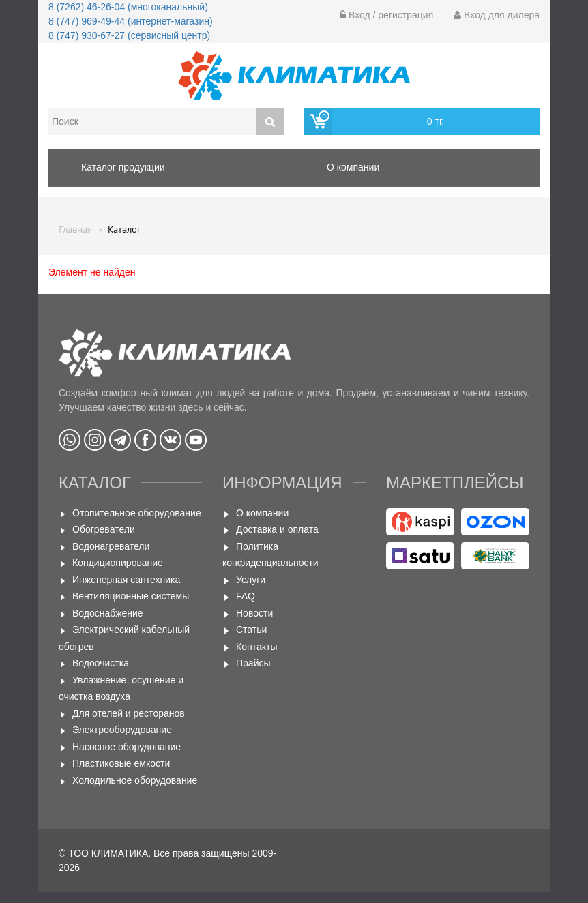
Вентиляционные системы (131, 596)
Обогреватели (104, 529)
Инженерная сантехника (126, 580)
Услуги (251, 580)
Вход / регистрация (386, 15)
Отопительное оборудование (137, 513)
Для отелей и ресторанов (129, 713)
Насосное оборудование (127, 747)
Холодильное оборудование (135, 780)
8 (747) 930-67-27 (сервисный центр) (129, 35)
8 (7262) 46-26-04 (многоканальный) (128, 7)
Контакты (256, 647)
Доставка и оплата (277, 529)
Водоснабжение (108, 613)
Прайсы (253, 663)
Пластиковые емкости (121, 763)
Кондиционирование (118, 563)
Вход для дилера (497, 15)
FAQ (246, 596)
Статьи (251, 630)
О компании (262, 513)
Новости (254, 613)
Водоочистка (101, 663)
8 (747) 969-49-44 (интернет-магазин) (131, 21)
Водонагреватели (111, 546)
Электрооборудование (122, 730)
